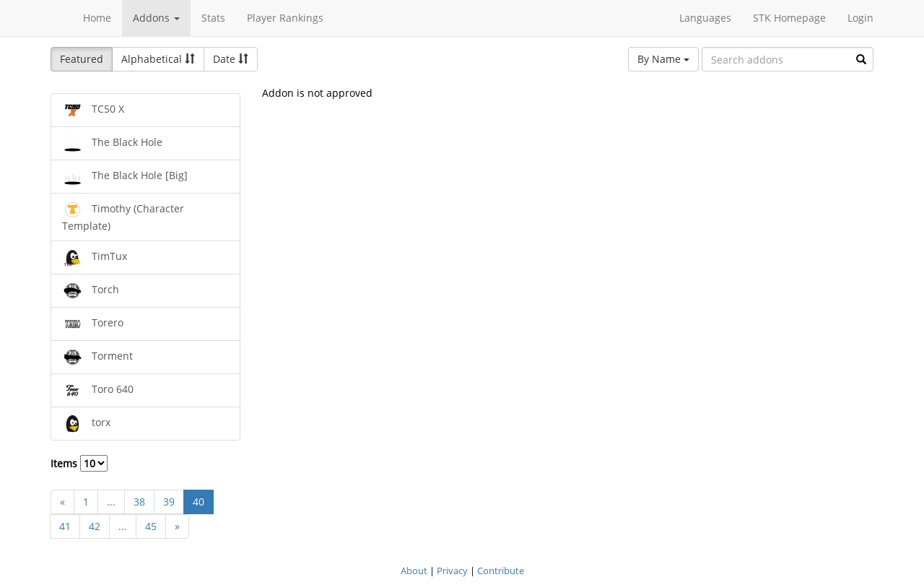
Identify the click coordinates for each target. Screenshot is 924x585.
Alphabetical (158, 59)
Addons (156, 18)
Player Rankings (285, 18)
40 (199, 502)
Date (231, 59)
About (414, 571)
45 (151, 526)
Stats (213, 18)
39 (169, 502)
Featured (82, 59)
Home (97, 18)
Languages (705, 18)
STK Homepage (789, 18)
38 (139, 502)
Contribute (501, 571)
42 (95, 526)
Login (860, 18)
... (111, 502)
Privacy (452, 571)
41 (65, 526)
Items (79, 463)
